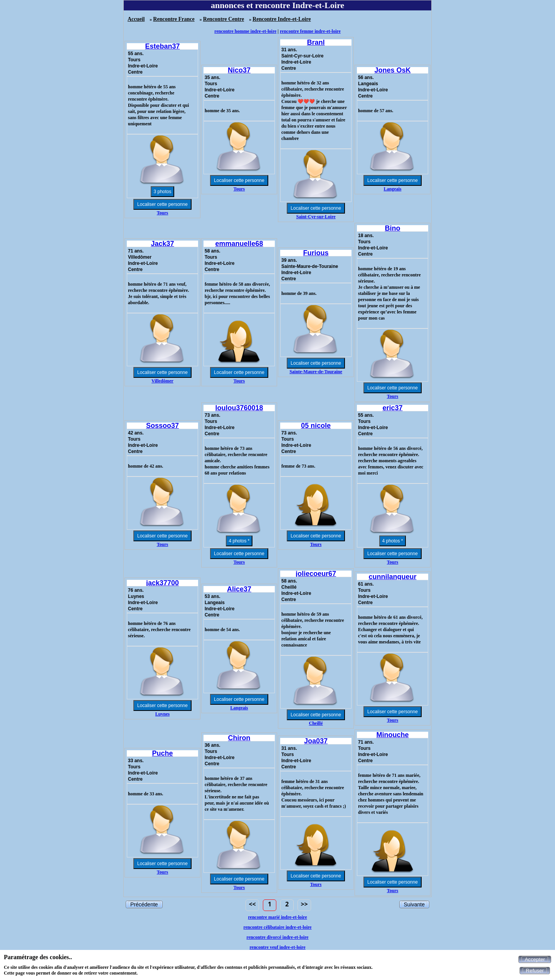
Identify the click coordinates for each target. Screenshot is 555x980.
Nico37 (239, 70)
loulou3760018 (239, 408)
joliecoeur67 (316, 574)
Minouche (393, 735)
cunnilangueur (392, 577)
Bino (393, 228)
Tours (163, 213)
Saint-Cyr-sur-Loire (316, 217)
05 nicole (316, 426)
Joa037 (316, 741)
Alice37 (239, 589)
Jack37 (162, 244)
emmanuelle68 (239, 244)
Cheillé (316, 723)
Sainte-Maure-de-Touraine (316, 372)
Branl (316, 42)
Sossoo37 (162, 426)
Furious (316, 253)
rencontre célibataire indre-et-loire (278, 927)
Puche (162, 753)
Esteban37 (162, 46)
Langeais (392, 189)
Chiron (239, 738)
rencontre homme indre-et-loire (245, 31)
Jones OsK (392, 70)
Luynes (162, 714)
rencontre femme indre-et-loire (310, 31)
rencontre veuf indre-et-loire (277, 947)
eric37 (392, 408)
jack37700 (162, 583)
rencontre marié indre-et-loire (277, 917)
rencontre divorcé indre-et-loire (278, 937)
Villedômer (162, 381)
